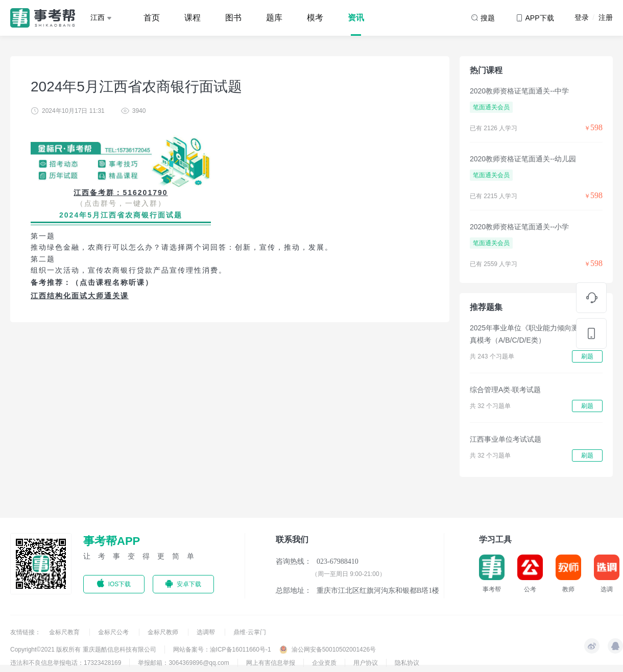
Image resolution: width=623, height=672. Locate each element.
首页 (152, 18)
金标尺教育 (65, 632)
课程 (193, 18)
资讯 (356, 18)
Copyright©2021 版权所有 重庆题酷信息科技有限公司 (83, 650)
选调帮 (207, 632)
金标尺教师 (164, 632)
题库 (274, 18)
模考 (315, 18)
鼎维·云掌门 (249, 632)
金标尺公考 (114, 632)
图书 (233, 18)
